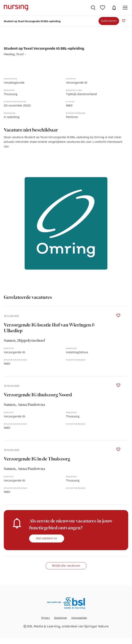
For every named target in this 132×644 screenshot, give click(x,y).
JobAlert (114, 8)
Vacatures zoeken (93, 8)
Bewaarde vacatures (103, 8)
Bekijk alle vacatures (66, 565)
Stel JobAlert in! (47, 538)
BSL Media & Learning (44, 626)
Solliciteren (109, 21)
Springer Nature (96, 626)
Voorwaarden (79, 618)
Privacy (46, 618)
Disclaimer (61, 618)
